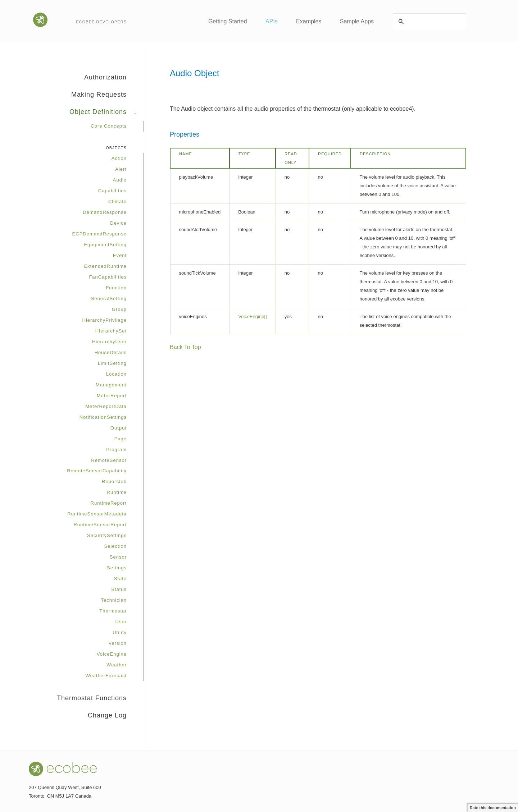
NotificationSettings (103, 417)
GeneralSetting (108, 299)
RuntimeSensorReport (100, 525)
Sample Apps (357, 21)
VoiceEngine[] (253, 316)
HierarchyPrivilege (104, 320)
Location (116, 374)
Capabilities (112, 191)
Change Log (107, 715)
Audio (120, 180)
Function (116, 288)
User (121, 622)
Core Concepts (109, 126)
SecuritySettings (107, 535)
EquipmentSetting (105, 245)
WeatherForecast (106, 676)
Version (118, 643)
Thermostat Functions (100, 701)
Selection (115, 546)
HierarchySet (111, 331)
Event (120, 255)
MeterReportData (106, 406)
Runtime (117, 492)
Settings (117, 568)
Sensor (118, 557)
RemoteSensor (109, 460)
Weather (117, 665)
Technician (114, 600)
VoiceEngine (112, 654)
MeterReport (112, 396)
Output (119, 428)
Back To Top (185, 347)
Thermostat (113, 611)
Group (119, 309)
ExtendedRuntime (105, 266)
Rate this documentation (493, 808)
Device (118, 223)
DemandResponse (105, 212)
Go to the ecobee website (41, 20)
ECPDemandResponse (99, 234)
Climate (117, 201)
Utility (120, 632)
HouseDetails (111, 352)
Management (111, 385)
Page (121, 439)
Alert (121, 169)
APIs (271, 21)
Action (119, 158)
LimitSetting (112, 363)
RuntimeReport (109, 503)
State (120, 579)
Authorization (114, 80)
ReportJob (114, 481)
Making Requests (108, 97)
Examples (309, 21)
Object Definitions (107, 114)
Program (116, 449)
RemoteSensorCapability (97, 471)
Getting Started (227, 21)
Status (119, 589)
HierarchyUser (109, 342)
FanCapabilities (108, 277)
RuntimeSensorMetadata (97, 514)
